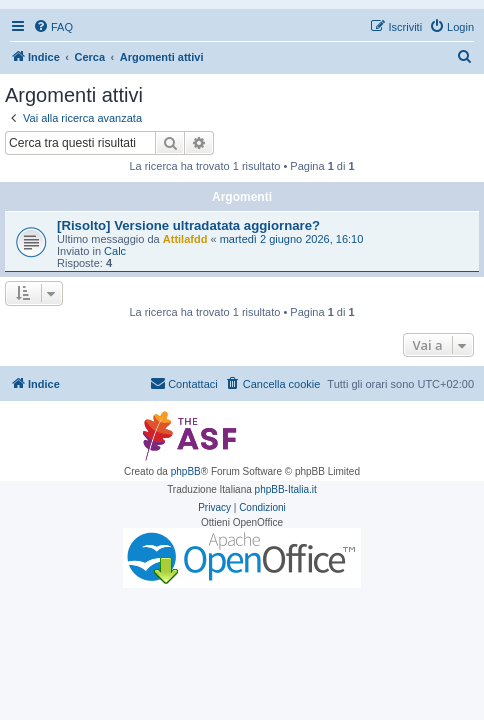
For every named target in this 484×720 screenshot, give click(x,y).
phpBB (186, 471)
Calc (115, 251)
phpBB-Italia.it (286, 489)
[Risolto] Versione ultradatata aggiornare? (188, 225)
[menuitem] (53, 27)
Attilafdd (185, 239)
